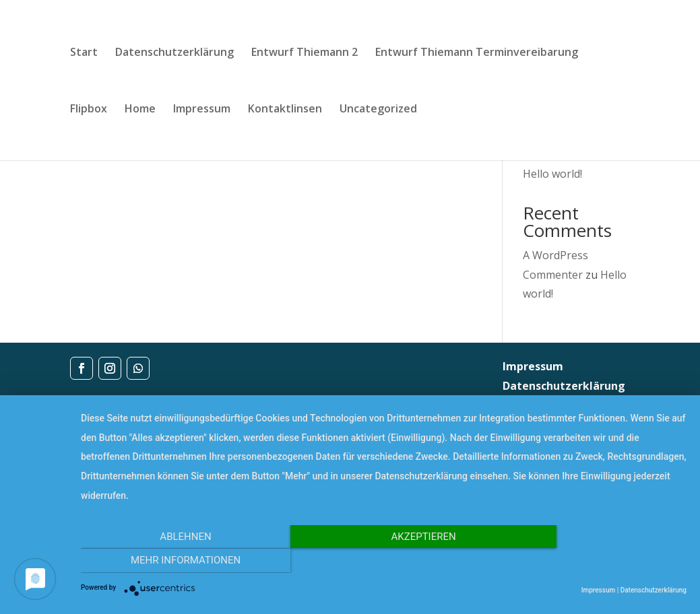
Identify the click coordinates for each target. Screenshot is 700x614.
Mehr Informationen (595, 561)
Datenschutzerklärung (174, 53)
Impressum (202, 110)
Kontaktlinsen (285, 110)
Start (84, 53)
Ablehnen (172, 561)
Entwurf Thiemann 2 (305, 53)
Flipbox (89, 110)
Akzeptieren (383, 561)
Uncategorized (378, 110)
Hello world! (552, 174)
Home (140, 110)
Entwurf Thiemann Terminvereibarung (477, 53)
